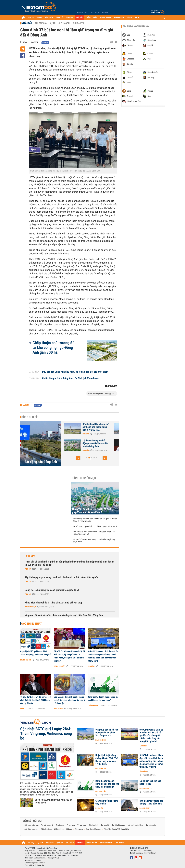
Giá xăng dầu (151, 825)
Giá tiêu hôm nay (118, 825)
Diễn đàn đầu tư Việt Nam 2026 (117, 829)
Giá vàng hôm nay (32, 825)
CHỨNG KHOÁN (91, 18)
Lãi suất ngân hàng (135, 825)
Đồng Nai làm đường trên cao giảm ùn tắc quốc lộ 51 (52, 590)
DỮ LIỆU (129, 18)
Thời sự (28, 569)
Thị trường (41, 23)
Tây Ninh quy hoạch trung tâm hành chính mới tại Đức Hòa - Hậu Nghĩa (61, 577)
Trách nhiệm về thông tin (34, 865)
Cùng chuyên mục (84, 478)
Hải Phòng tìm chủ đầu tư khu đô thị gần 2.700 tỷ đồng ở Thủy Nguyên (95, 520)
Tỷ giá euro (82, 825)
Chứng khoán (93, 705)
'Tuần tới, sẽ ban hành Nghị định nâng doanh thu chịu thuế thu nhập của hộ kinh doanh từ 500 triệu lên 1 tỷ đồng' (69, 563)
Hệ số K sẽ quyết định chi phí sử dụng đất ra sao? (95, 526)
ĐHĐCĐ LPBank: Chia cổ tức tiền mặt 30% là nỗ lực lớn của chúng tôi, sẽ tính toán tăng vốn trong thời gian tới (151, 736)
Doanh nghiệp (30, 607)
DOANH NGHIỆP (105, 18)
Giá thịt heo (59, 829)
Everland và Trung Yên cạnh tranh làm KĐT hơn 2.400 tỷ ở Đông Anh (81, 444)
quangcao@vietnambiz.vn (146, 853)
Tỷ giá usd (60, 825)
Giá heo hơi (93, 825)
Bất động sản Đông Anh (41, 462)
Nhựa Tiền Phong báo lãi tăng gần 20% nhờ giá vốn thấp (54, 603)
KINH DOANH (119, 18)
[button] (78, 458)
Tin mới (31, 556)
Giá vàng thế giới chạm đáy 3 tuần (107, 802)
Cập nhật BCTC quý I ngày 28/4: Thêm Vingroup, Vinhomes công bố (35, 653)
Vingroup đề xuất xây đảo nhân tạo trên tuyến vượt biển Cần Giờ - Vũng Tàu (64, 615)
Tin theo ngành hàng (136, 26)
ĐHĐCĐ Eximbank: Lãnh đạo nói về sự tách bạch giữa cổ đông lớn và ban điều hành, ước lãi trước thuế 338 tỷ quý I (103, 656)
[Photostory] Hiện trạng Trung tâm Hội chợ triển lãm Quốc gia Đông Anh (82, 427)
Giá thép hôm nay (31, 829)
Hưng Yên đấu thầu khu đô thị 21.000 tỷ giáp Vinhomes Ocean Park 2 (93, 511)
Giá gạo (69, 829)
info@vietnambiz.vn (38, 863)
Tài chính (91, 666)
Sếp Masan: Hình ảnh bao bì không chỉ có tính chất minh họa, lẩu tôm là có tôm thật (70, 700)
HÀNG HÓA (49, 18)
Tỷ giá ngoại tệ (47, 825)
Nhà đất (27, 23)
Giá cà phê (105, 825)
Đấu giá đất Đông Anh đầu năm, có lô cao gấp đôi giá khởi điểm (75, 372)
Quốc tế (23, 709)
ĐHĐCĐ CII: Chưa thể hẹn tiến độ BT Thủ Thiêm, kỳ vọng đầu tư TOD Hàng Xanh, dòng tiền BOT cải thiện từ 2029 (70, 656)
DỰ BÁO (39, 18)
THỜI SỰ (31, 18)
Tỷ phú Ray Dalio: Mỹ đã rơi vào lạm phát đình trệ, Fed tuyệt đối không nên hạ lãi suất (36, 700)
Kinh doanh (58, 709)
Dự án (53, 23)
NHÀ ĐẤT (79, 18)
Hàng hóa (99, 808)
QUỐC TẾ (59, 18)
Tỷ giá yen (71, 825)
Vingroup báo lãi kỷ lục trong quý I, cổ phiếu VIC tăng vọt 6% (107, 733)
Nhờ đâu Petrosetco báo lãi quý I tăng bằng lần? (151, 802)
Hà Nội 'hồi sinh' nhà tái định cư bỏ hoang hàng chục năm (94, 541)
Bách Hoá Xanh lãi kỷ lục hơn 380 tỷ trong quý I (53, 801)
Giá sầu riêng (46, 829)
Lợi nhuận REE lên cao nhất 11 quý (150, 782)
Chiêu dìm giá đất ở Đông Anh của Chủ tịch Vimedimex (71, 378)
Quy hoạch (64, 23)
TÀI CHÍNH (69, 18)
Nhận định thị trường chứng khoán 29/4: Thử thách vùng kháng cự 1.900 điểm (107, 760)
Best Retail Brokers (94, 829)
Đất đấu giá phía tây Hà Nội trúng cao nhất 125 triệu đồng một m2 (94, 533)
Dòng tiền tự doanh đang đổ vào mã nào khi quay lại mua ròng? (103, 699)
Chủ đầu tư (78, 23)
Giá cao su (79, 829)
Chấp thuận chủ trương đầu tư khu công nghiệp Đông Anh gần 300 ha (54, 348)
